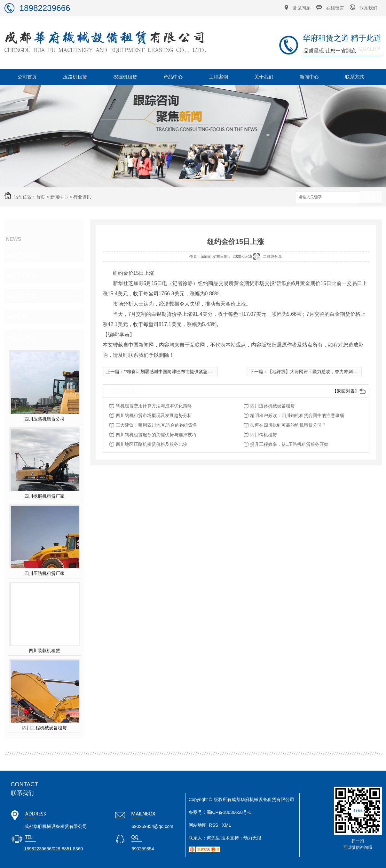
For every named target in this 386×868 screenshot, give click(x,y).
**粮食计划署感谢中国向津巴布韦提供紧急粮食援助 (175, 372)
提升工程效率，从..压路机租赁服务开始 (289, 444)
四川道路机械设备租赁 (272, 406)
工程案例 (218, 77)
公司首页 (27, 77)
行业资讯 (82, 197)
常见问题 (302, 8)
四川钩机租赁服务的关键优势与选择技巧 (156, 435)
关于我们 (264, 77)
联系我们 (368, 8)
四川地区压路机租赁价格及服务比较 (152, 444)
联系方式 (355, 77)
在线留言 (335, 8)
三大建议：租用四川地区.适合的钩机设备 (157, 425)
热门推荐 (26, 337)
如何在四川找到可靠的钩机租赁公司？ (288, 425)
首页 (41, 197)
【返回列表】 (346, 391)
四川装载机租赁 (44, 651)
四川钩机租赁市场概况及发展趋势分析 (154, 415)
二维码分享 (272, 257)
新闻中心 (309, 77)
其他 (20, 316)
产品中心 (173, 77)
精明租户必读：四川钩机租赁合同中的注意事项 (297, 415)
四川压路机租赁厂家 (44, 573)
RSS (214, 825)
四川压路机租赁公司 (44, 419)
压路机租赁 (75, 77)
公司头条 (26, 255)
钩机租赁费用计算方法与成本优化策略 (154, 406)
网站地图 (198, 825)
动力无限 (252, 838)
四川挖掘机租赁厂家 (44, 496)
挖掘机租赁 (125, 77)
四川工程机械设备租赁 (44, 728)
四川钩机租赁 (264, 435)
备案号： (198, 812)
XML (227, 825)
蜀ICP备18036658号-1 (229, 812)
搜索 (371, 197)
